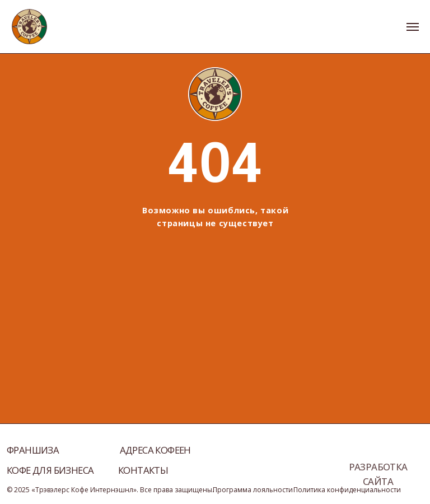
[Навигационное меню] (413, 27)
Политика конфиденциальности (347, 490)
